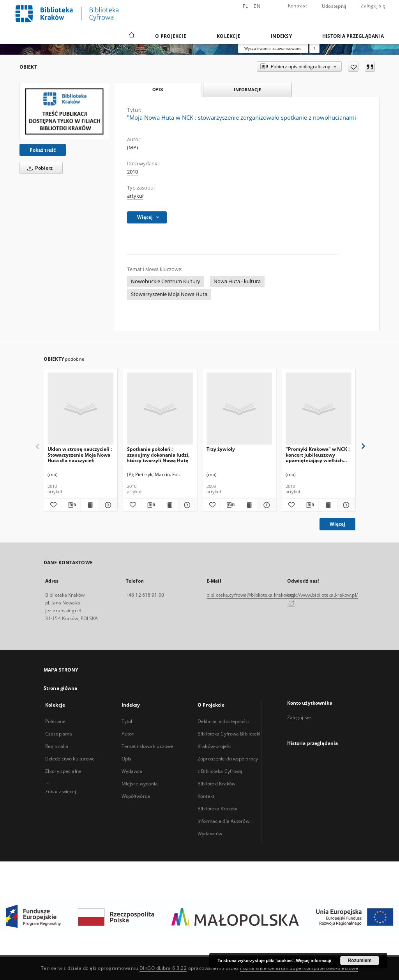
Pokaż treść (43, 150)
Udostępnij (334, 6)
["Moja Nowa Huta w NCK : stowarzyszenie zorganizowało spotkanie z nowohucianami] (64, 111)
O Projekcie (171, 36)
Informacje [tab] (247, 89)
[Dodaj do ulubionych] (353, 67)
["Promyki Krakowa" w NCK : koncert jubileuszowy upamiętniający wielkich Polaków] (319, 409)
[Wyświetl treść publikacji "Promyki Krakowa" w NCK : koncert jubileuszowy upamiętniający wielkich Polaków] (328, 505)
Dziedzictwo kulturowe (70, 759)
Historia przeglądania (353, 36)
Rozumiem (360, 961)
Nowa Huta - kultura (237, 281)
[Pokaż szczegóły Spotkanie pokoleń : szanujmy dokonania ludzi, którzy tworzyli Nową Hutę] (186, 505)
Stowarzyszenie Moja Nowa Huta (169, 294)
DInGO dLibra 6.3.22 (163, 968)
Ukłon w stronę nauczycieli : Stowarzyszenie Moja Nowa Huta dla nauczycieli (80, 455)
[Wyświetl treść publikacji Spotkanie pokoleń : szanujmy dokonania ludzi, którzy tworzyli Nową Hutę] (169, 505)
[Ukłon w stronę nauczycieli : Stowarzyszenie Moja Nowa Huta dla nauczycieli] (80, 409)
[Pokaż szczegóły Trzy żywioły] (266, 505)
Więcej (337, 524)
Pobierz (39, 168)
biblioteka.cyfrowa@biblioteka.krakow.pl (251, 595)
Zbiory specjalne (63, 771)
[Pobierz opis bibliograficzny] (71, 505)
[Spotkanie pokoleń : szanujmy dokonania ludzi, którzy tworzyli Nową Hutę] (160, 409)
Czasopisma (59, 734)
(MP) (132, 148)
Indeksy (281, 36)
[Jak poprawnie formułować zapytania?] (314, 48)
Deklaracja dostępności (223, 721)
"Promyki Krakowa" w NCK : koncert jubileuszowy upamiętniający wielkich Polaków (318, 455)
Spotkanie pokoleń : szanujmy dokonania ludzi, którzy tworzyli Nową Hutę (158, 455)
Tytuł (127, 721)
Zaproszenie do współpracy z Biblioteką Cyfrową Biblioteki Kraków (228, 771)
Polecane (55, 721)
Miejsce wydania (140, 784)
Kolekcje (229, 36)
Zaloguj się (373, 6)
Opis (126, 759)
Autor (128, 734)
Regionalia (57, 746)
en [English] (257, 6)
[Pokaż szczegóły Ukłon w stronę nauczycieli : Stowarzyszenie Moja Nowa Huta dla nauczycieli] (107, 505)
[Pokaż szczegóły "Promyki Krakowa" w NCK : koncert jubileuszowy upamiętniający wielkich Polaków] (345, 505)
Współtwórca (136, 796)
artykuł (135, 196)
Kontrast (297, 6)
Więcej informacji (314, 961)
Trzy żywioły (221, 449)
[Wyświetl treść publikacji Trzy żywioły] (248, 505)
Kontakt (206, 796)
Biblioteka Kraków (217, 809)
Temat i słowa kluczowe (148, 746)
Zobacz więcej (61, 791)
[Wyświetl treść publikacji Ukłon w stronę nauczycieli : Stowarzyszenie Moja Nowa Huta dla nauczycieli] (90, 505)
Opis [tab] (158, 90)
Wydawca (132, 771)
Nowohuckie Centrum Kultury (166, 281)
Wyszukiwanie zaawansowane (273, 48)
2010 (132, 172)
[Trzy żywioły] (239, 409)
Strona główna (61, 688)
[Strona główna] (131, 36)
